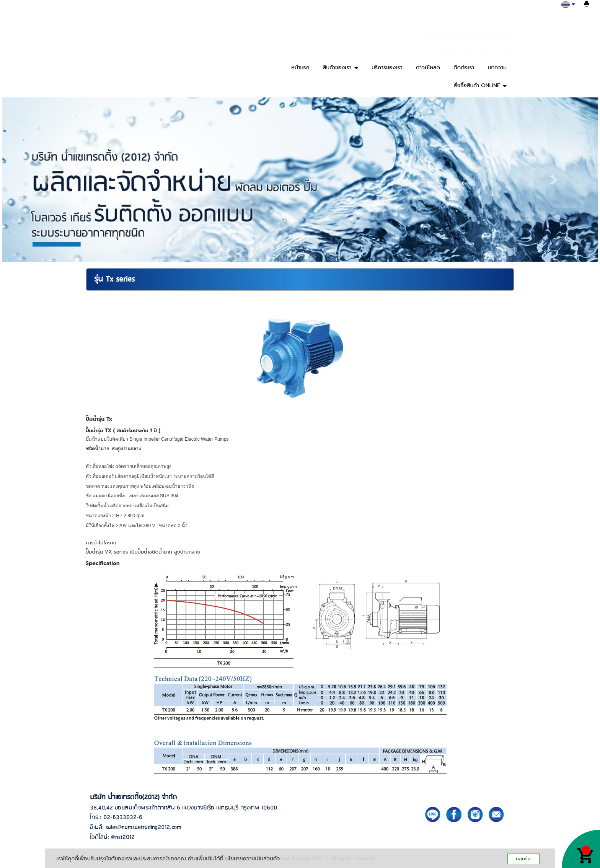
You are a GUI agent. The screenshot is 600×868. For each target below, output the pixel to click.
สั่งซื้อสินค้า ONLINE (480, 85)
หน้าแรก (300, 68)
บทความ (497, 68)
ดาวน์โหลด (428, 68)
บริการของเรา (387, 68)
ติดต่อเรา (464, 68)
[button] (47, 179)
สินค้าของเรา (341, 68)
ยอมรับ (523, 859)
